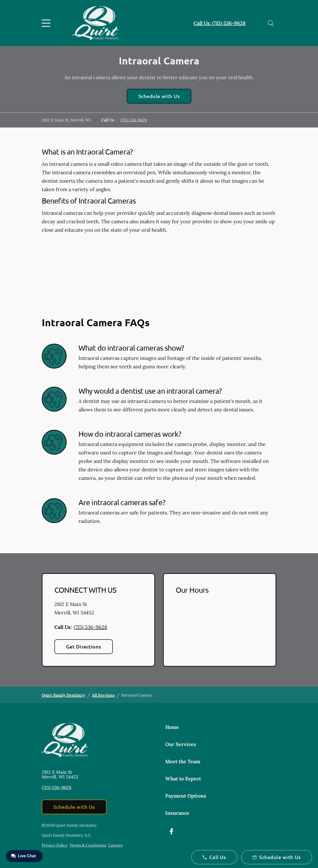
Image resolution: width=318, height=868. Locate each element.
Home (172, 727)
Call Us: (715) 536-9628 (219, 23)
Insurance (177, 813)
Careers (115, 845)
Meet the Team (183, 761)
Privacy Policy (55, 845)
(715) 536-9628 (134, 120)
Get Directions (84, 647)
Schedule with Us (159, 96)
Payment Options (186, 796)
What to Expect (183, 779)
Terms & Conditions (88, 845)
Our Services (181, 744)
